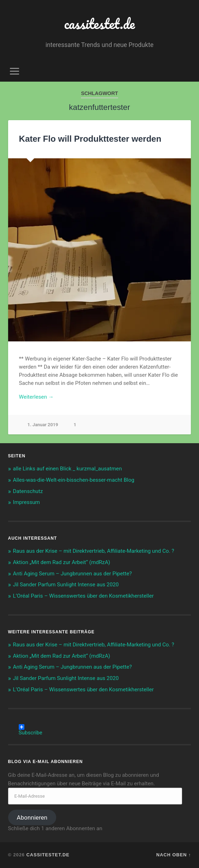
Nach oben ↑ (174, 855)
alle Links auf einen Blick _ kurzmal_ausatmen (68, 469)
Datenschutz (28, 491)
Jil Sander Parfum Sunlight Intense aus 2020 (66, 585)
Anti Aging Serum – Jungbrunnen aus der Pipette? (72, 574)
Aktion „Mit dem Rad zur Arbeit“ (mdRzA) (62, 562)
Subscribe (31, 727)
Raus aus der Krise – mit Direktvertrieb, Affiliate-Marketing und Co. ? (94, 551)
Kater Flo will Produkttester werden (90, 139)
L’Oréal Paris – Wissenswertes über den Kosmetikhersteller (83, 596)
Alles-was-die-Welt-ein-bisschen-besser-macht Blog (74, 480)
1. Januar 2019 (43, 425)
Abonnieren (32, 817)
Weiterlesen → (36, 397)
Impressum (27, 502)
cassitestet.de (100, 24)
